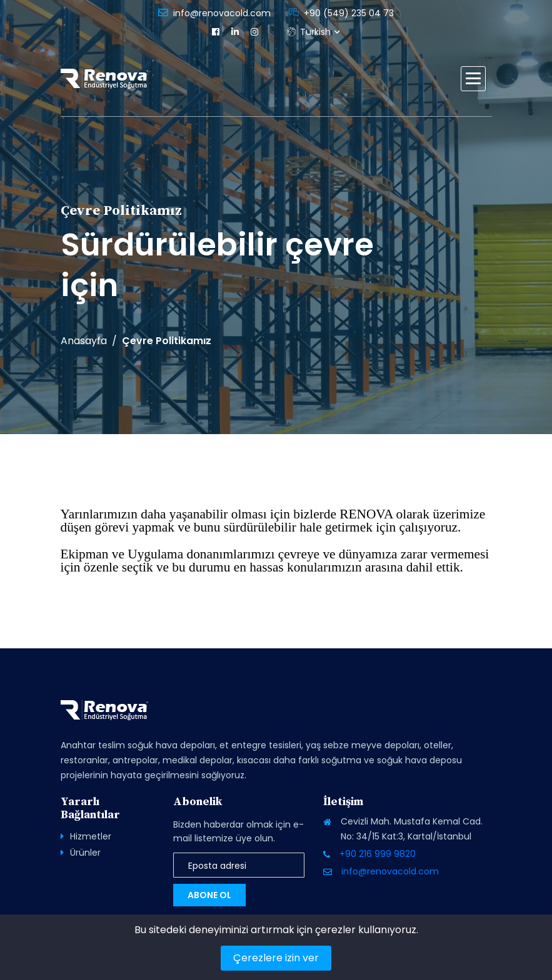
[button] (473, 79)
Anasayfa (84, 341)
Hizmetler (91, 836)
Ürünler (85, 853)
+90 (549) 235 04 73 (349, 13)
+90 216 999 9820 (378, 854)
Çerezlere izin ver (276, 958)
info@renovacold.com (222, 13)
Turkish (309, 32)
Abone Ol (209, 895)
